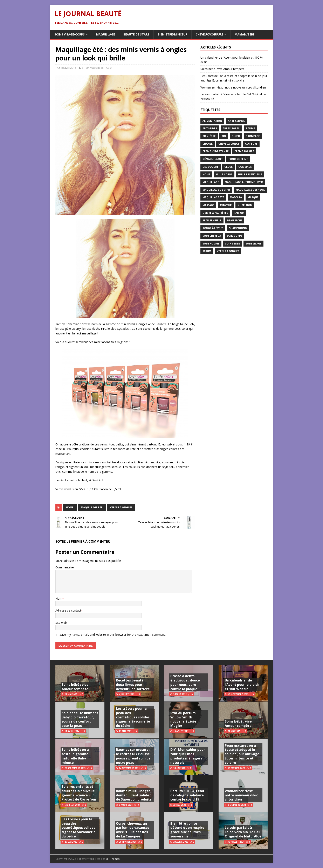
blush (236, 136)
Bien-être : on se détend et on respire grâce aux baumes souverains (187, 830)
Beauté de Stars (136, 34)
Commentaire (65, 567)
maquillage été (92, 507)
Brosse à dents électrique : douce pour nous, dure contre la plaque (185, 682)
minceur (226, 205)
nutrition (245, 205)
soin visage (253, 244)
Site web (61, 623)
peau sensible (212, 220)
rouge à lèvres (213, 228)
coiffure (251, 144)
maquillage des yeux (250, 190)
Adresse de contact (68, 610)
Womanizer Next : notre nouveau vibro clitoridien (233, 87)
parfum (239, 213)
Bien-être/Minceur (173, 34)
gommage (245, 167)
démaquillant (213, 159)
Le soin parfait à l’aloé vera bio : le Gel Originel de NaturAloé (243, 832)
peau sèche (235, 220)
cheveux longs (229, 144)
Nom (59, 598)
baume (250, 128)
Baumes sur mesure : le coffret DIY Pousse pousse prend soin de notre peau (133, 756)
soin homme (211, 244)
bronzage (253, 136)
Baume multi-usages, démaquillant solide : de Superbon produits (134, 795)
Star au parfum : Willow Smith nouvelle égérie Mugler (184, 719)
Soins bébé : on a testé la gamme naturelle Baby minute (75, 756)
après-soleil (231, 128)
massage (208, 205)
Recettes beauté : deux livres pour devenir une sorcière (133, 685)
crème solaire (244, 151)
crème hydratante (216, 151)
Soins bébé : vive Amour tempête (222, 69)
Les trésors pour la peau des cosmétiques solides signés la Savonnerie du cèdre (79, 828)
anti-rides (210, 128)
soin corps (235, 236)
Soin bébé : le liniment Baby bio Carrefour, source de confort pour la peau (80, 719)
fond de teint (238, 159)
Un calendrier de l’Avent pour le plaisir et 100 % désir (242, 685)
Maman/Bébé (245, 34)
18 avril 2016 (68, 68)
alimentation (212, 121)
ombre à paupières (215, 213)
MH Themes (113, 859)
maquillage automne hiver (244, 182)
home (70, 507)
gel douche (211, 167)
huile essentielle (250, 174)
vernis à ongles (121, 507)
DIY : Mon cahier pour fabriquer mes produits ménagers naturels (188, 756)
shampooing (238, 228)
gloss (228, 167)
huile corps (224, 174)
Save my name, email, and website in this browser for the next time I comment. (113, 635)
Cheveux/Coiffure (209, 34)
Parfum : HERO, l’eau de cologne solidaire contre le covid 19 (187, 795)
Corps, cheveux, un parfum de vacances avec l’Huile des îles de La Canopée (133, 830)
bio (224, 136)
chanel (208, 144)
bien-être (209, 136)
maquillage (211, 182)
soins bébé (232, 244)
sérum (207, 251)
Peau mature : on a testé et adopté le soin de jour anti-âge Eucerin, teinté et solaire (242, 754)
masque (253, 197)
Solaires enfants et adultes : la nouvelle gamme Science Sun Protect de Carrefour (79, 793)
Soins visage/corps (70, 34)
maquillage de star (216, 190)
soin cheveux (212, 236)
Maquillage (105, 34)
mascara (236, 197)
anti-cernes (236, 121)
